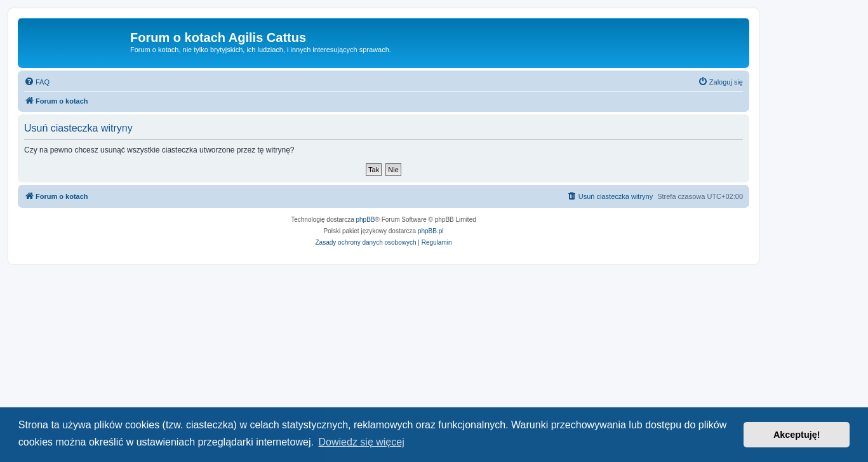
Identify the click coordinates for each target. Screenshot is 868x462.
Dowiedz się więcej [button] (362, 442)
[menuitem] (37, 82)
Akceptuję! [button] (797, 435)
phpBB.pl (431, 231)
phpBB (366, 220)
